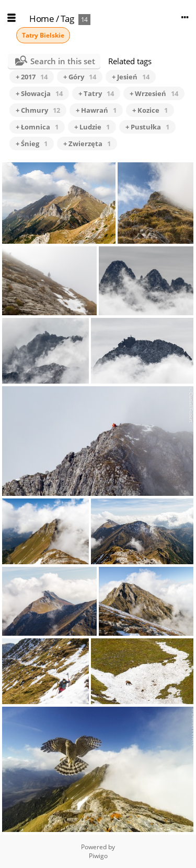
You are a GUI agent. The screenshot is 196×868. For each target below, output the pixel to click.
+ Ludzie (92, 127)
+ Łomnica (37, 127)
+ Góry (80, 77)
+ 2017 (32, 77)
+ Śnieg (32, 144)
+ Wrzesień (154, 93)
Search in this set (63, 61)
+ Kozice (150, 110)
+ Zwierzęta (87, 144)
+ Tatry (96, 93)
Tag (67, 19)
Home (42, 19)
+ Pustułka (147, 127)
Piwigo (98, 856)
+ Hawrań (96, 110)
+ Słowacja (39, 93)
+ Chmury (38, 110)
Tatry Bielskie (43, 35)
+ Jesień (131, 77)
